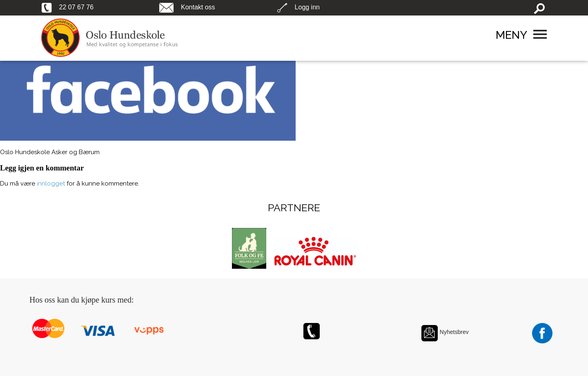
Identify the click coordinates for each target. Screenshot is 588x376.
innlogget (51, 184)
